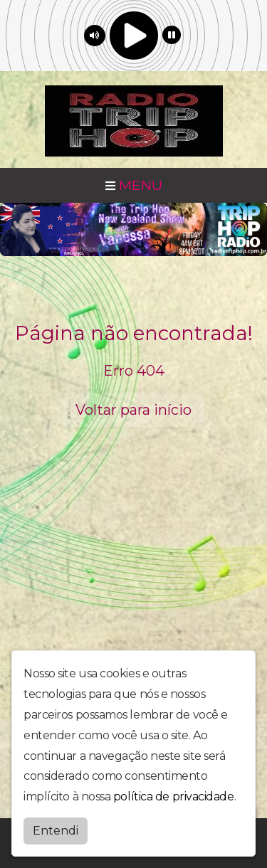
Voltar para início (133, 410)
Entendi (56, 831)
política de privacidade (174, 796)
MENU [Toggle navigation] (134, 185)
